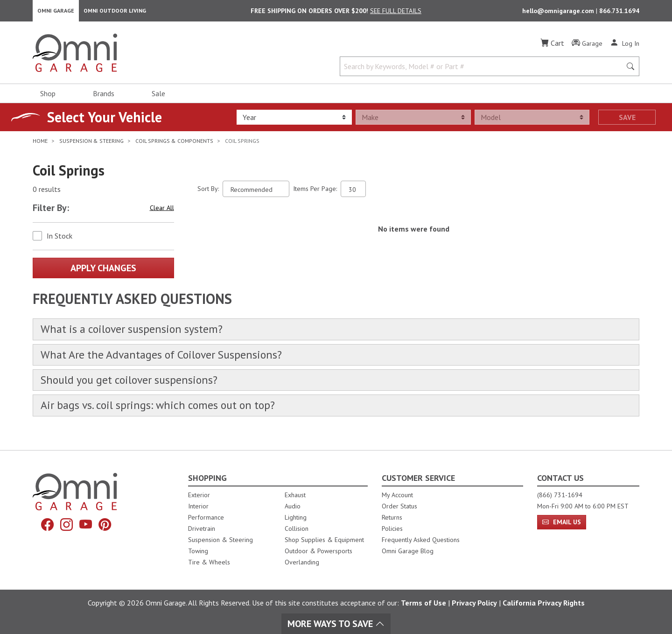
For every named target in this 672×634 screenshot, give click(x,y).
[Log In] (625, 46)
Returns (392, 517)
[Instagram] (66, 525)
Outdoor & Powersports (318, 551)
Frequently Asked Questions (421, 540)
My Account (397, 495)
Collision (297, 528)
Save (627, 120)
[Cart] (552, 46)
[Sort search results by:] (256, 192)
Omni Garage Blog (408, 551)
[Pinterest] (107, 525)
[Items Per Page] (353, 192)
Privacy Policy (474, 603)
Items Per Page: (315, 191)
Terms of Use (423, 603)
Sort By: (208, 191)
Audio (293, 506)
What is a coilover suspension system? (138, 333)
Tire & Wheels (209, 562)
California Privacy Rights (544, 603)
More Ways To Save (336, 624)
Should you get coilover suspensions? (135, 386)
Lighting (296, 517)
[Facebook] (45, 525)
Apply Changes (103, 271)
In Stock (59, 239)
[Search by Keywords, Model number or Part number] (483, 69)
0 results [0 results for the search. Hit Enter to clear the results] (47, 192)
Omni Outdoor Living (115, 12)
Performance (206, 517)
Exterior (199, 495)
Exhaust (295, 495)
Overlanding (302, 562)
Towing (198, 551)
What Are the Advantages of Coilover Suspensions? (171, 359)
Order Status (399, 506)
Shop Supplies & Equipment (324, 540)
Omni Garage (56, 12)
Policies (392, 528)
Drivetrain (202, 528)
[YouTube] (86, 525)
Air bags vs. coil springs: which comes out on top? (166, 413)
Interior (198, 506)
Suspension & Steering (220, 540)
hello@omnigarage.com (559, 12)
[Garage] (587, 46)
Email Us (562, 522)
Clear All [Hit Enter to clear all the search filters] (162, 211)
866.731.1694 (619, 12)
